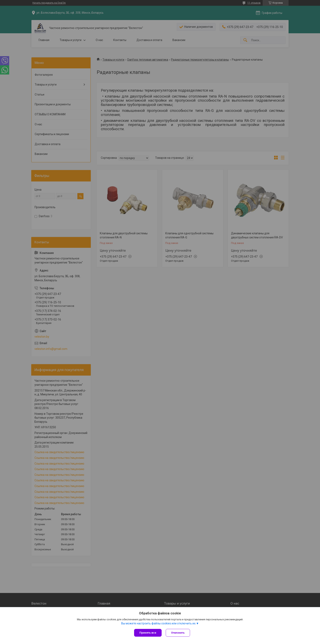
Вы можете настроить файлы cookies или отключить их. (159, 623)
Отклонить (178, 633)
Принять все (148, 633)
